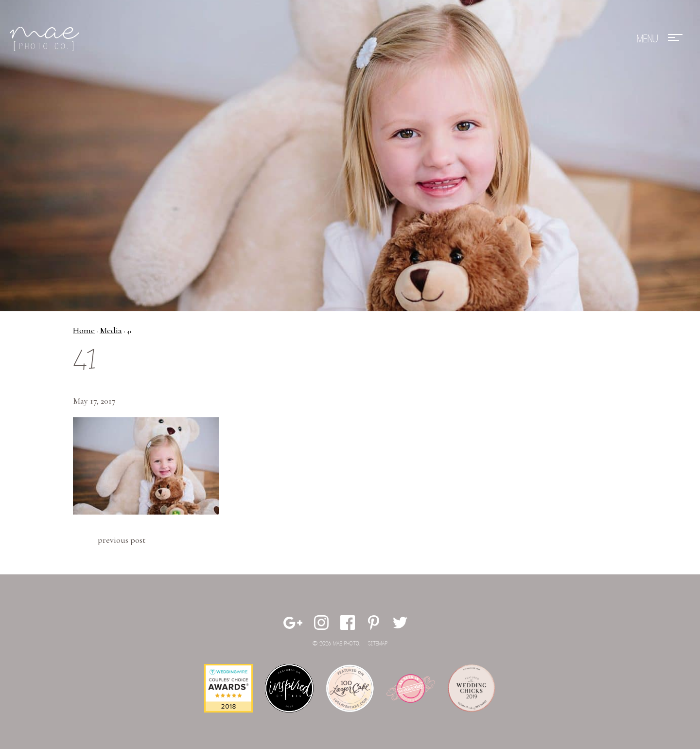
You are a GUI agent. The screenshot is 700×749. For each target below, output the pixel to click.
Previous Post (122, 540)
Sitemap (378, 644)
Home (84, 330)
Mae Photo (46, 39)
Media (111, 330)
